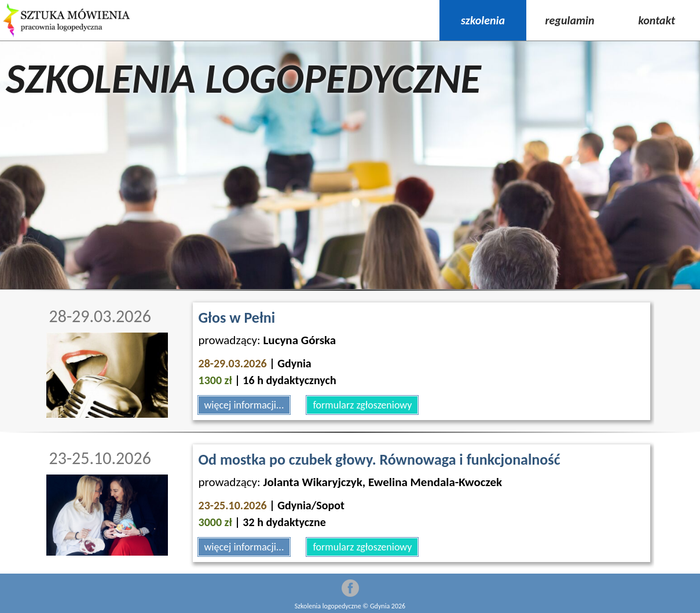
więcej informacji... (244, 405)
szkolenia (483, 20)
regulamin (570, 20)
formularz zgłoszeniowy (362, 405)
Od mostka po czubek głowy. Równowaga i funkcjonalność (380, 459)
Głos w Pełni (237, 318)
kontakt (657, 20)
